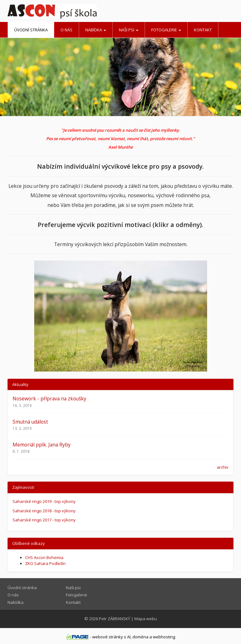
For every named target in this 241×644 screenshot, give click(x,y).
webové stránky (108, 637)
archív (223, 467)
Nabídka (96, 30)
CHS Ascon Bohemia (44, 557)
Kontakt (203, 30)
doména (140, 637)
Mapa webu (146, 619)
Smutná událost (30, 422)
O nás (67, 30)
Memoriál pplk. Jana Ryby (42, 445)
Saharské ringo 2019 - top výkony (44, 501)
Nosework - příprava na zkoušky (49, 399)
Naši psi (129, 30)
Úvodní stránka (31, 30)
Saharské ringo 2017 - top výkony (44, 520)
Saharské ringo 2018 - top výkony (44, 511)
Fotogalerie (166, 30)
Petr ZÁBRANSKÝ (115, 619)
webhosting (164, 637)
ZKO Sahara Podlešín (45, 563)
